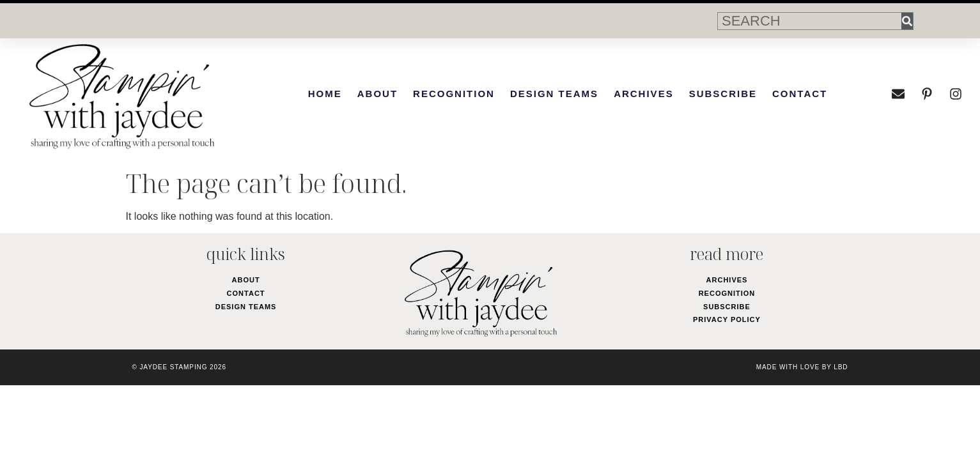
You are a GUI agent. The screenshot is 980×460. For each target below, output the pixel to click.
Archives (644, 94)
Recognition (454, 94)
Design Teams (554, 94)
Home (325, 94)
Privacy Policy (727, 319)
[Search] (907, 21)
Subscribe (723, 94)
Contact (800, 94)
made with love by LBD (802, 367)
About (377, 94)
